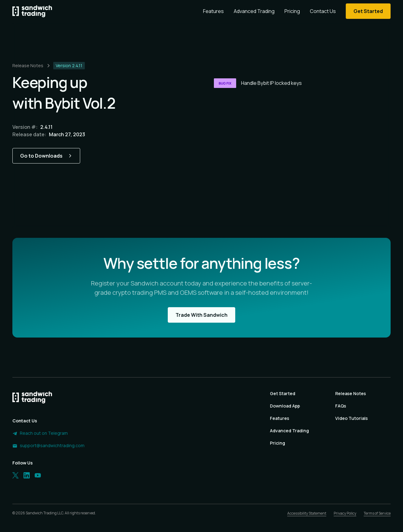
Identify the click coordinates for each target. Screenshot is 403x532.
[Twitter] (15, 475)
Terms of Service (377, 513)
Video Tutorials (351, 418)
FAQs (341, 406)
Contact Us (323, 11)
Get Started (283, 393)
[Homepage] (32, 11)
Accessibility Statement (307, 513)
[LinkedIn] (27, 475)
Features (213, 11)
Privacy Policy (345, 513)
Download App (285, 406)
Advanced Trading (254, 11)
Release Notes (351, 393)
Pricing (292, 11)
